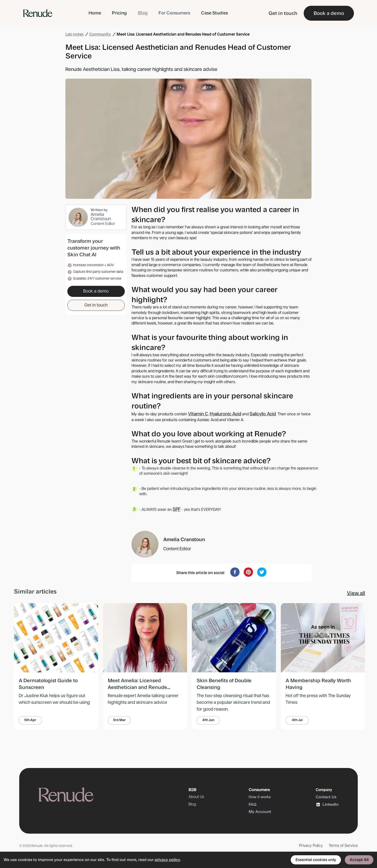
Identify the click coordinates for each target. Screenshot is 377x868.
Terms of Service (343, 846)
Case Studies (214, 13)
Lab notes (74, 34)
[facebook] (235, 572)
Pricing (119, 13)
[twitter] (262, 572)
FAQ (253, 804)
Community (100, 34)
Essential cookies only (316, 860)
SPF (177, 509)
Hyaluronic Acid (225, 414)
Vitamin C (198, 414)
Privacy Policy (311, 846)
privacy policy (167, 860)
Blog (143, 13)
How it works (260, 797)
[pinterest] (248, 572)
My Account (260, 812)
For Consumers (174, 13)
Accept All (359, 860)
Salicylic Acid (263, 414)
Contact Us (326, 797)
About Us (196, 797)
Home (95, 13)
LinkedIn (327, 805)
